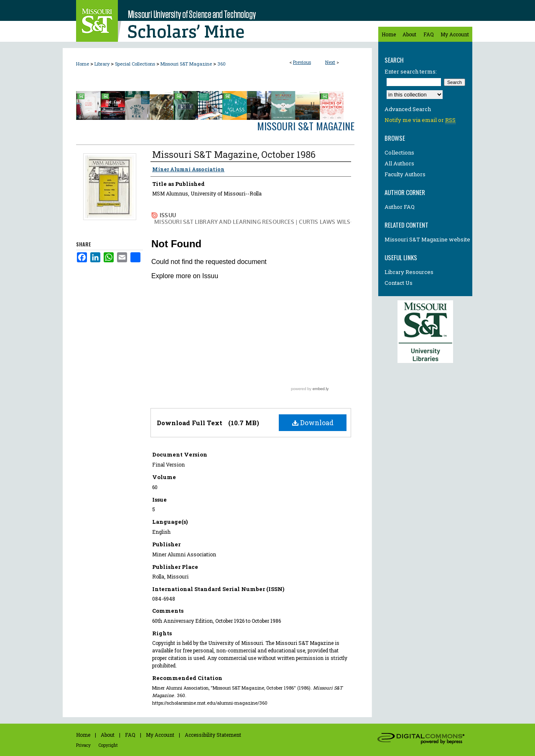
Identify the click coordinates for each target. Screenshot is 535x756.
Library (102, 64)
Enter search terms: (411, 71)
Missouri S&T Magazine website (427, 239)
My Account (160, 735)
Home (83, 64)
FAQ (130, 735)
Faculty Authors (405, 174)
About (108, 735)
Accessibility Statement (213, 735)
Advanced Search (408, 109)
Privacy (83, 745)
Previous (302, 62)
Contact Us (399, 283)
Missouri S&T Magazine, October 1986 (234, 154)
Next (330, 62)
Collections (399, 152)
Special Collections (135, 64)
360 (222, 64)
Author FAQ (400, 207)
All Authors (399, 163)
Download (313, 422)
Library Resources (409, 272)
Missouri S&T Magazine (186, 64)
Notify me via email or (420, 120)
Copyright (108, 745)
